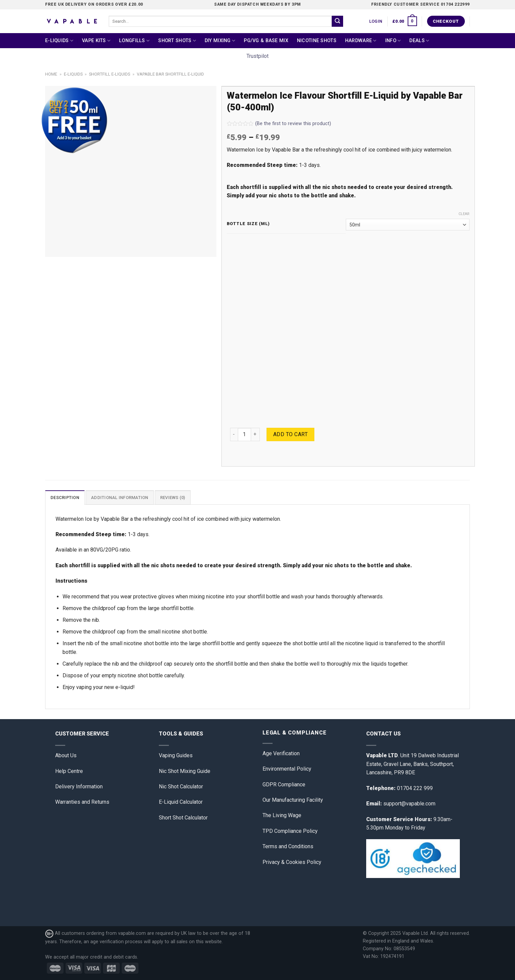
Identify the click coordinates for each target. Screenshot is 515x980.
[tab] (65, 497)
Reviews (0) (173, 498)
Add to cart (290, 434)
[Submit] (337, 21)
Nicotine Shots (317, 41)
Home (51, 74)
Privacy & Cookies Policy (292, 862)
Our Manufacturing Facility (293, 800)
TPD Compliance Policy (290, 831)
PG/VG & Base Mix (266, 41)
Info (393, 41)
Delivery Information (79, 787)
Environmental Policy (287, 769)
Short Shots (177, 41)
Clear (464, 214)
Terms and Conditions (288, 846)
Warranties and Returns (82, 802)
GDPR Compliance (284, 785)
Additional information (120, 498)
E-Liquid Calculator (181, 802)
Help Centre (69, 771)
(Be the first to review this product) (279, 124)
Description (65, 498)
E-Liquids (59, 41)
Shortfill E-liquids (110, 74)
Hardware (361, 41)
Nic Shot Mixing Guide (185, 771)
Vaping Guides (176, 755)
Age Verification (281, 753)
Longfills (134, 41)
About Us (66, 755)
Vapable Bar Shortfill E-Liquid (170, 74)
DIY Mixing (220, 41)
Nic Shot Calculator (181, 787)
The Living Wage (282, 815)
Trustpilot (257, 56)
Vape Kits (96, 41)
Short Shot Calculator (183, 818)
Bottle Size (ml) (248, 224)
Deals (419, 41)
